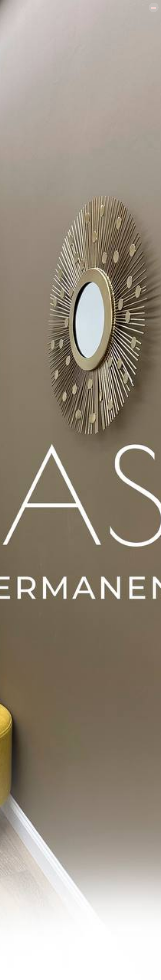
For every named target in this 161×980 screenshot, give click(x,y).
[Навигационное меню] (154, 7)
